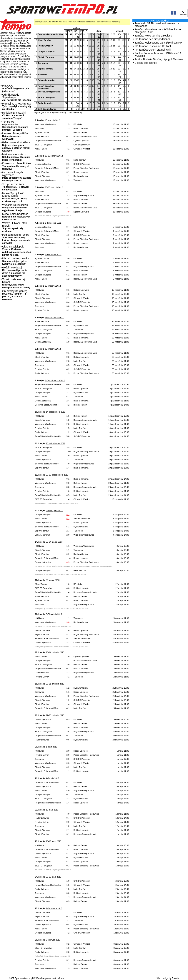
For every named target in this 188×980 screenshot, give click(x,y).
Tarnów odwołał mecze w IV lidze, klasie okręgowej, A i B (158, 31)
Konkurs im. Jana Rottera (17, 166)
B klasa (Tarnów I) (112, 22)
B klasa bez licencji (146, 63)
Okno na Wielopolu (17, 251)
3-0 (68, 212)
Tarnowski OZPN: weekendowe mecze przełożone (157, 25)
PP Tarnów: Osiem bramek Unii (153, 50)
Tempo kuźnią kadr (15, 187)
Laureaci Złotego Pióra (15, 136)
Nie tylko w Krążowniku (16, 261)
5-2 (68, 514)
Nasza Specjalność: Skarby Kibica (14, 197)
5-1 (68, 519)
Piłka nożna (63, 22)
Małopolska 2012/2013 (87, 22)
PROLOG (16, 88)
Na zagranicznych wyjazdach (17, 176)
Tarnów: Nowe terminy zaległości (154, 36)
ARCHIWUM (52, 22)
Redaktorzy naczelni (14, 115)
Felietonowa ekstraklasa (16, 147)
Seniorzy (100, 22)
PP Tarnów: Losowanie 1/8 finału (153, 46)
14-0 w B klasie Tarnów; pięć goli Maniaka (159, 59)
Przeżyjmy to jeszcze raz (17, 106)
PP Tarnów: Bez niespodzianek (153, 39)
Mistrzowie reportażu (16, 157)
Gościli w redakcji (15, 272)
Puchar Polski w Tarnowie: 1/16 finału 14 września (158, 54)
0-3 (68, 562)
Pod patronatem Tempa (16, 239)
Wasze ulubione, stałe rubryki (15, 227)
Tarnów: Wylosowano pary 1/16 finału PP (158, 43)
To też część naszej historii (16, 283)
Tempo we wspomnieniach (15, 126)
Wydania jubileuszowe (15, 208)
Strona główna (40, 22)
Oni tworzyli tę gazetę (15, 295)
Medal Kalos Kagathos (16, 217)
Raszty (175, 978)
